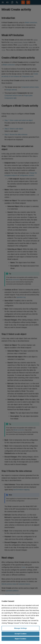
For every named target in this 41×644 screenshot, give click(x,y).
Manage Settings (21, 628)
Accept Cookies (21, 634)
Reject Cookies (20, 639)
